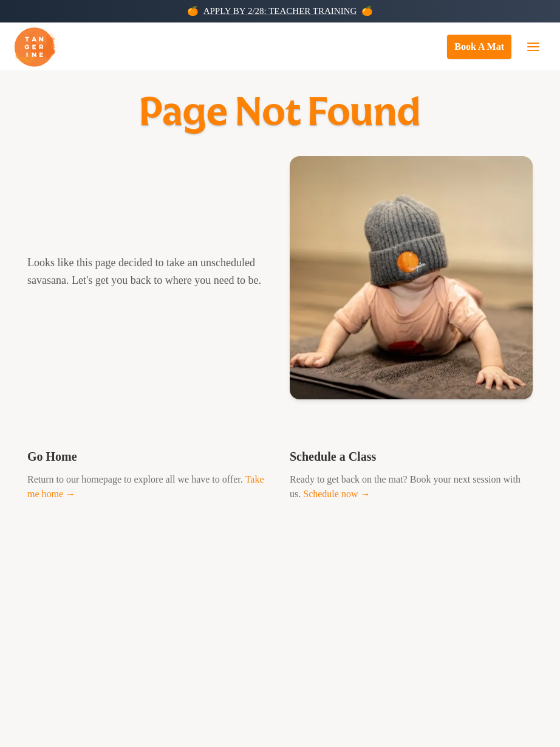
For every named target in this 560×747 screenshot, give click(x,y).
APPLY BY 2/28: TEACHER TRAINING (280, 11)
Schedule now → (336, 494)
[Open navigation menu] (533, 47)
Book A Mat (479, 46)
